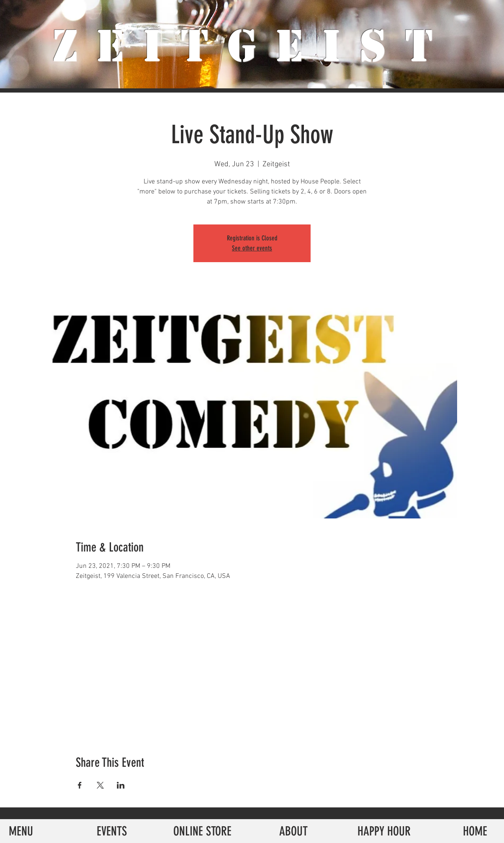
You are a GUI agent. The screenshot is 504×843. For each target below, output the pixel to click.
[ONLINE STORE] (202, 831)
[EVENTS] (112, 831)
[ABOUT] (293, 831)
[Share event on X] (100, 785)
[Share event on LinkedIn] (121, 785)
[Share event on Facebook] (80, 785)
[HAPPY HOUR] (384, 831)
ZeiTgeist (252, 46)
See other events (252, 248)
